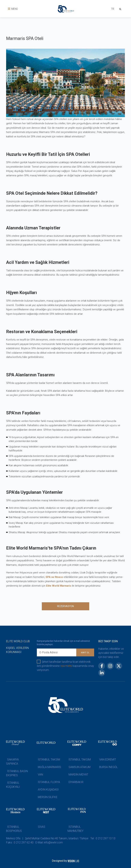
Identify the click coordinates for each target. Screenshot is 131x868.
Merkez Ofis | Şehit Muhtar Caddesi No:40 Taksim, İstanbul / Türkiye (47, 838)
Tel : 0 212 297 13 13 (103, 838)
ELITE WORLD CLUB (18, 641)
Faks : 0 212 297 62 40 (20, 842)
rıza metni (66, 666)
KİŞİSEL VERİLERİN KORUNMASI (17, 650)
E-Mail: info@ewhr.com (49, 842)
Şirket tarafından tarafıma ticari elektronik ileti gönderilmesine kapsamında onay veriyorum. (65, 666)
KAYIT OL (85, 653)
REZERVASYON (65, 606)
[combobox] (112, 9)
